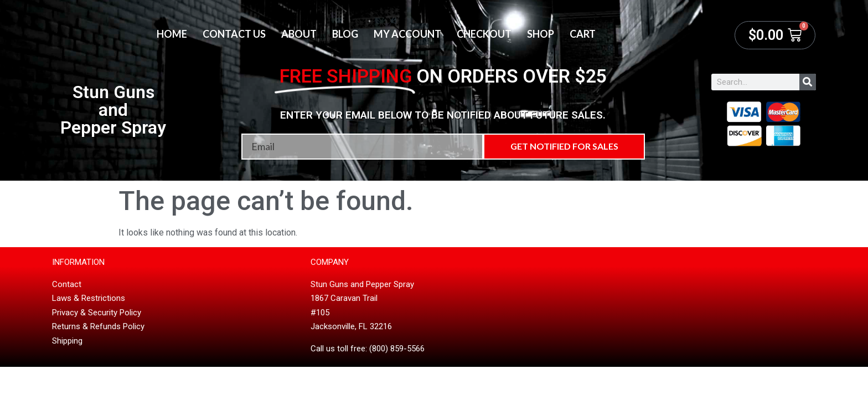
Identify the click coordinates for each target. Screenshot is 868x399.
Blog (345, 34)
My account (407, 34)
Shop (541, 34)
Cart (583, 34)
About (299, 34)
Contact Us (234, 34)
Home (172, 34)
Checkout (484, 34)
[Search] (808, 82)
